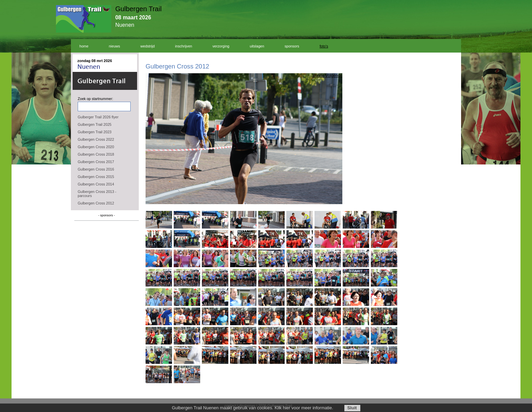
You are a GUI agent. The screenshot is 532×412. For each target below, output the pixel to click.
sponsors (292, 46)
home (84, 46)
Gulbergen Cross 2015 (96, 177)
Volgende (334, 76)
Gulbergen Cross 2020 (96, 147)
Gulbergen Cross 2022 (96, 139)
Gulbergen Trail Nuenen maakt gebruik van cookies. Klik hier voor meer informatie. (252, 408)
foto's (324, 46)
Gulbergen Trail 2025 (95, 124)
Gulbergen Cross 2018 (96, 154)
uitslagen (257, 46)
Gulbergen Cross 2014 (96, 184)
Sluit (352, 408)
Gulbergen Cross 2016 (96, 169)
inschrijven (184, 46)
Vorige (319, 76)
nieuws (115, 46)
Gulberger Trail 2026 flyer (98, 117)
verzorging (221, 46)
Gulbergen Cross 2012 (96, 203)
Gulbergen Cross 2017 (96, 162)
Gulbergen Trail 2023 (95, 132)
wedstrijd (148, 46)
